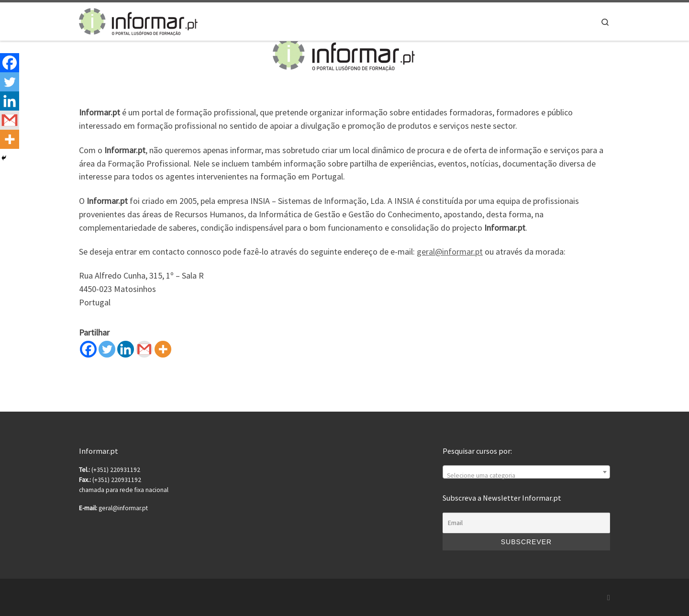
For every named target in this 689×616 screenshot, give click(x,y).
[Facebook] (88, 349)
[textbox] (526, 476)
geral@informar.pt (450, 252)
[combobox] (526, 472)
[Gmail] (144, 349)
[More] (163, 349)
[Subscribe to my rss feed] (609, 598)
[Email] (526, 523)
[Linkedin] (126, 349)
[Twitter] (107, 349)
